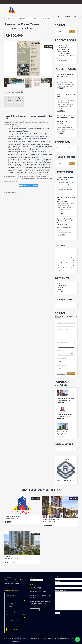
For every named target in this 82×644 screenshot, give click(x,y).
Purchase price (11, 594)
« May (59, 268)
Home (55, 10)
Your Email (66, 581)
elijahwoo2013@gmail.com (70, 479)
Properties (63, 10)
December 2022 (61, 284)
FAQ (77, 10)
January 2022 (60, 290)
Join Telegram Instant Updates (28, 184)
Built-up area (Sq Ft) (63, 341)
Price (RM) (60, 349)
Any (60, 324)
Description (61, 334)
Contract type (61, 357)
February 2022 (61, 288)
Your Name (66, 576)
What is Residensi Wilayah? (64, 44)
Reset (62, 372)
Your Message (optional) (66, 599)
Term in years (11, 610)
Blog (71, 10)
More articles (35, 608)
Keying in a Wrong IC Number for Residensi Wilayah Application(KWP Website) (66, 54)
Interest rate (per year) (13, 619)
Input (74, 341)
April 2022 (59, 286)
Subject (66, 585)
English (33, 579)
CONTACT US (66, 593)
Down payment (11, 602)
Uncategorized (62, 304)
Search (71, 371)
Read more (61, 87)
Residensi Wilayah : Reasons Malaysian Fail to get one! (66, 116)
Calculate (16, 628)
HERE (17, 114)
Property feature (62, 364)
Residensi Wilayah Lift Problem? (65, 46)
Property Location (63, 328)
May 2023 (59, 282)
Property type (61, 321)
